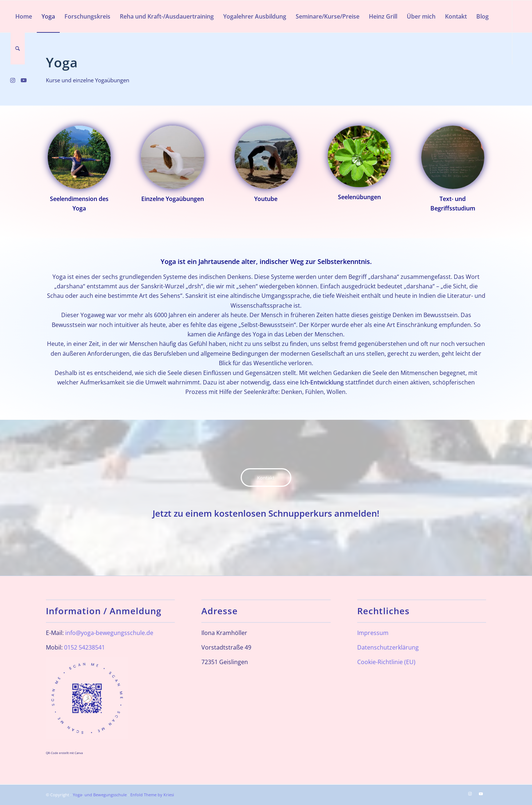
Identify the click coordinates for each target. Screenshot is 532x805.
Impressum (373, 633)
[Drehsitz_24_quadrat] (79, 157)
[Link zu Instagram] (13, 80)
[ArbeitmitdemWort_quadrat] (453, 157)
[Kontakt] (266, 478)
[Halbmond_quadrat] (173, 157)
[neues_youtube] (266, 157)
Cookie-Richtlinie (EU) (386, 662)
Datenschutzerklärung (388, 647)
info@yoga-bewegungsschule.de (109, 633)
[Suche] (18, 48)
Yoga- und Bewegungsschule (100, 795)
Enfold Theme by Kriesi (152, 795)
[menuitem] (24, 16)
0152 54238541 (84, 647)
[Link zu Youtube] (24, 80)
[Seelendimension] (359, 156)
